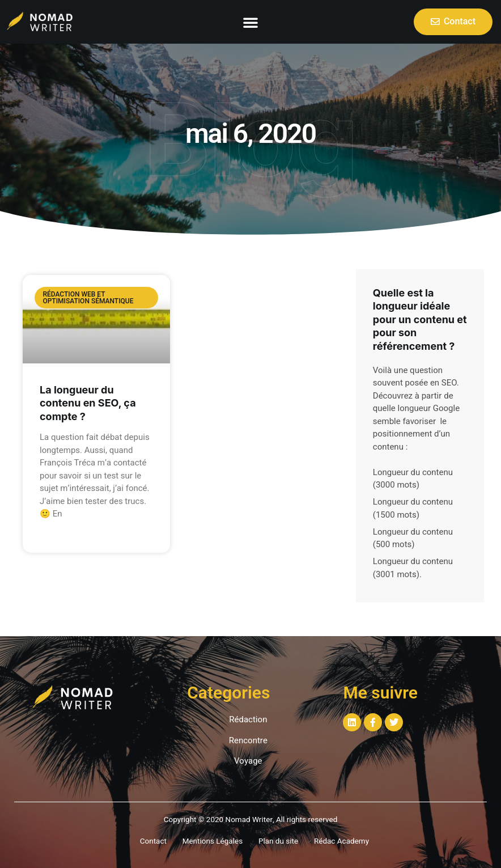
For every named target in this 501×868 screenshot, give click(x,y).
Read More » (61, 535)
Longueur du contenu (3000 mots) (413, 479)
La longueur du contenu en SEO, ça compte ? (88, 403)
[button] (250, 22)
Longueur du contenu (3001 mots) (413, 568)
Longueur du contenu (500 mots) (413, 538)
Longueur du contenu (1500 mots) (413, 508)
